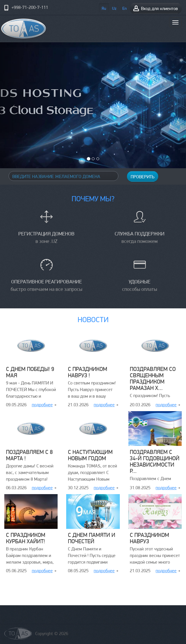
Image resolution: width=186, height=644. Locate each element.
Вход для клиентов (155, 8)
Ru (104, 8)
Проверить (143, 177)
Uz (114, 8)
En (125, 8)
